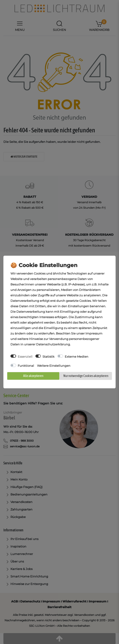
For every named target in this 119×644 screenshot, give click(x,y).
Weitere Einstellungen (54, 366)
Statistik (48, 357)
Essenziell (25, 357)
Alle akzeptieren (33, 376)
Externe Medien (77, 357)
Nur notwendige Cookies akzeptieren (86, 376)
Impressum (94, 333)
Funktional (26, 366)
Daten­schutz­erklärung (53, 344)
